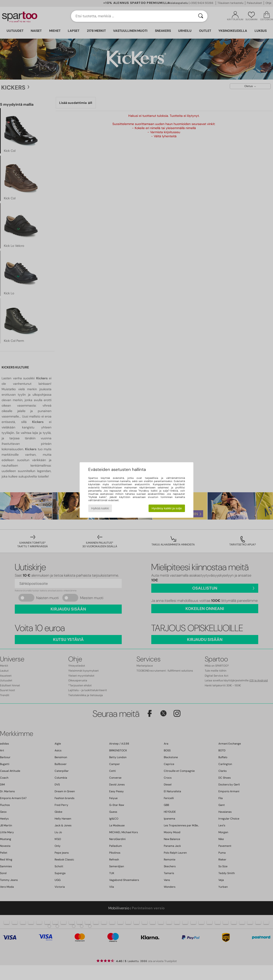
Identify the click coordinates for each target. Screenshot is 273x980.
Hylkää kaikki (100, 508)
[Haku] (201, 16)
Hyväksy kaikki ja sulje (167, 508)
